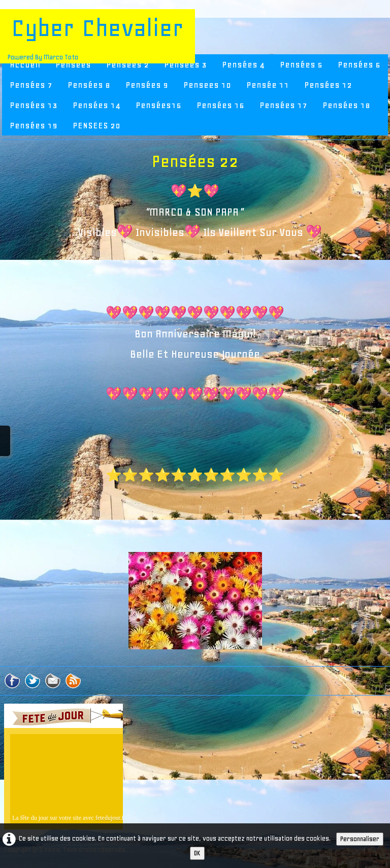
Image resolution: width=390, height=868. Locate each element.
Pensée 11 (268, 85)
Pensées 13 (34, 105)
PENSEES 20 (96, 125)
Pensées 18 (346, 105)
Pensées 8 (89, 85)
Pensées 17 (283, 105)
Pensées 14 (96, 105)
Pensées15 (158, 105)
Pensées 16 (220, 105)
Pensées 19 (34, 125)
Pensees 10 (207, 85)
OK (197, 853)
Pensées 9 (147, 85)
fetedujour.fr (111, 818)
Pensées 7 (31, 85)
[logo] (97, 36)
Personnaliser (360, 839)
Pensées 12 (328, 85)
